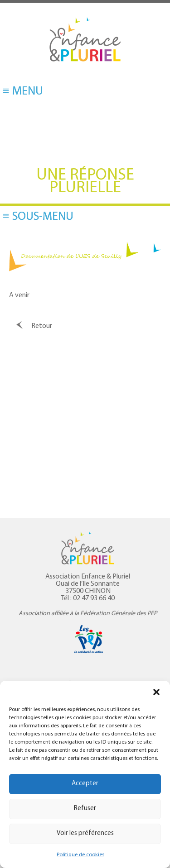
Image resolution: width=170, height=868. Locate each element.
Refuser (85, 809)
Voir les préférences (85, 833)
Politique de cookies (80, 855)
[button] (156, 692)
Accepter (85, 784)
